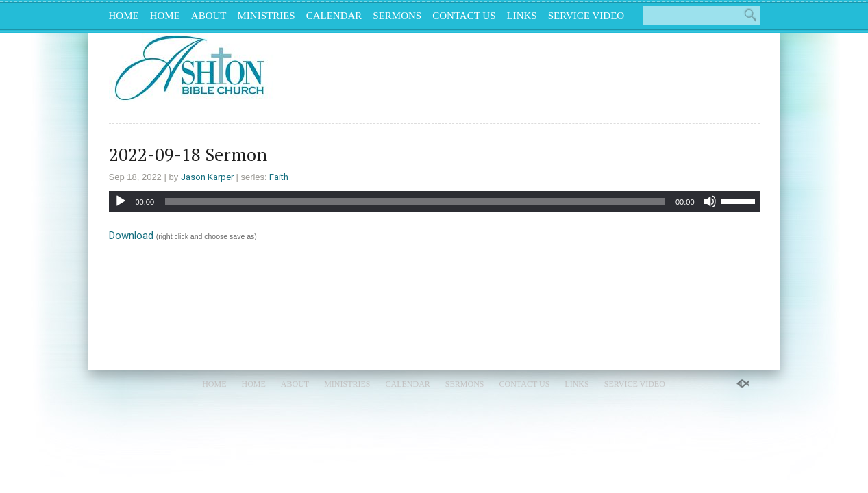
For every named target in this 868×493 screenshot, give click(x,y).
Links (522, 16)
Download (131, 236)
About (209, 16)
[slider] (415, 201)
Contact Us (464, 16)
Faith (279, 177)
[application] (434, 201)
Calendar (334, 16)
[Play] (121, 201)
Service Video (586, 16)
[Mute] (710, 201)
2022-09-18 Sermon (188, 154)
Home (124, 16)
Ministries (266, 16)
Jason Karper (207, 177)
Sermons (397, 16)
